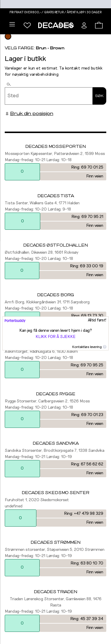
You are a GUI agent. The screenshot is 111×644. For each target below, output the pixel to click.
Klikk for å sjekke (55, 337)
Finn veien (95, 176)
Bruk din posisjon (29, 114)
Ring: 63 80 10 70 (87, 563)
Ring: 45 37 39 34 (87, 619)
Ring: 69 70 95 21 (87, 217)
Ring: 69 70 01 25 (87, 167)
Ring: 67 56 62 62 (87, 464)
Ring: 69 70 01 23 (87, 415)
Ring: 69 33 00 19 (87, 266)
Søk (99, 96)
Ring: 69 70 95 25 (87, 365)
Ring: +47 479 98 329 (84, 514)
